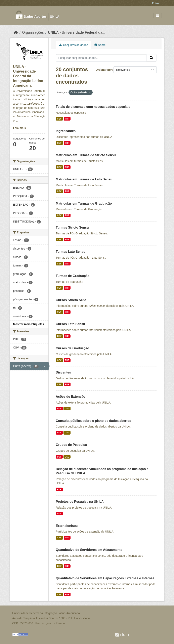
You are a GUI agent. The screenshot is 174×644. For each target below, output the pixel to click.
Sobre (100, 45)
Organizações (33, 32)
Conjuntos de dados (74, 45)
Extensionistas (67, 526)
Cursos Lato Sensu (71, 324)
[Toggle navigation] (158, 16)
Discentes (63, 372)
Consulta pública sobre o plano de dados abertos (94, 421)
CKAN (122, 635)
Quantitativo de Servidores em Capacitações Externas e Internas (105, 578)
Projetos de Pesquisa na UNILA (80, 502)
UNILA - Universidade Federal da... (77, 32)
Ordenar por (104, 70)
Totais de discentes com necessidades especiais (93, 107)
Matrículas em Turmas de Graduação (84, 203)
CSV (59, 119)
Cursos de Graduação (73, 348)
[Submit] (151, 58)
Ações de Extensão (71, 397)
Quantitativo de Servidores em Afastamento (89, 550)
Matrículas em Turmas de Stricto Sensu (86, 155)
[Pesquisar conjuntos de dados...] (101, 58)
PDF (67, 119)
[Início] (16, 32)
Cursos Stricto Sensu (72, 300)
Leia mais (19, 128)
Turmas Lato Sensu (71, 252)
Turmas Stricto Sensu (72, 227)
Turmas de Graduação (73, 276)
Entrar (156, 3)
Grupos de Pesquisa (71, 445)
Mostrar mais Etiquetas (29, 324)
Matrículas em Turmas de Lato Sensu (84, 179)
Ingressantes (66, 131)
